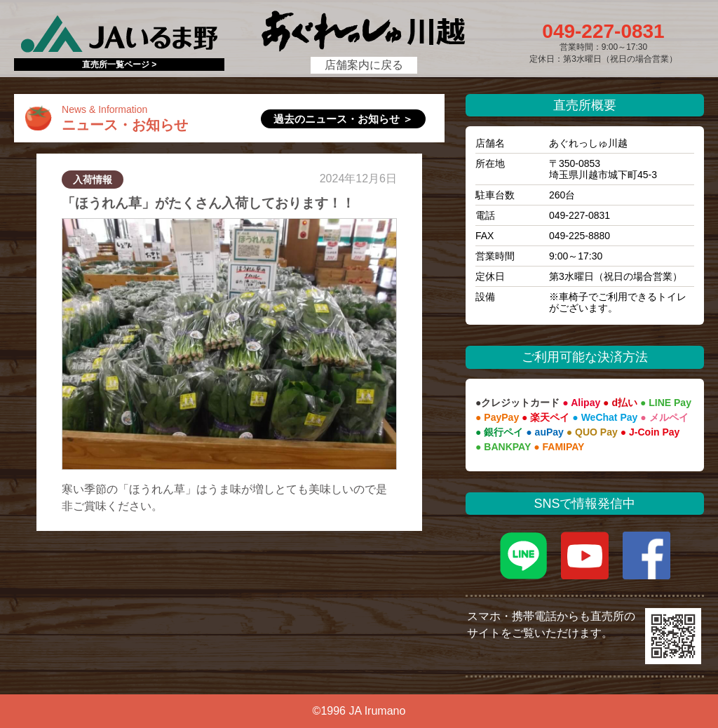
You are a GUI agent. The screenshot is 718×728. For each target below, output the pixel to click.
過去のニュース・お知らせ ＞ (343, 119)
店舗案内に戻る (364, 65)
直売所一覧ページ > (119, 65)
